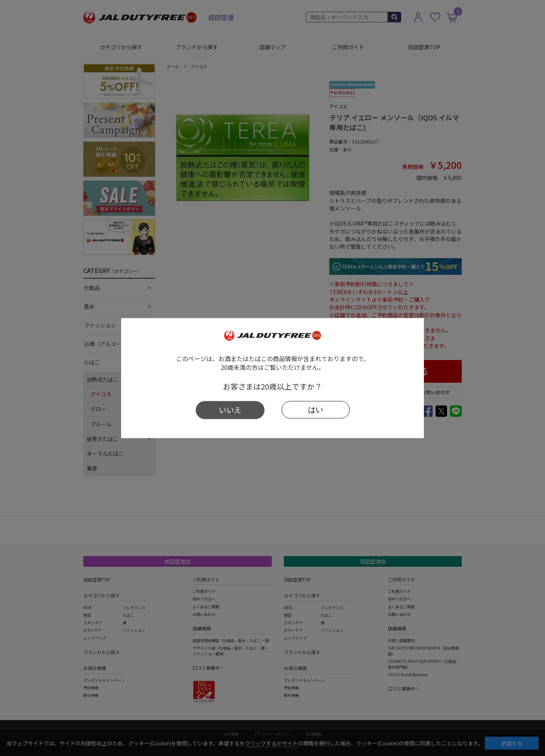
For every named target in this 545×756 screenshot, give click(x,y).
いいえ (230, 410)
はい (316, 410)
